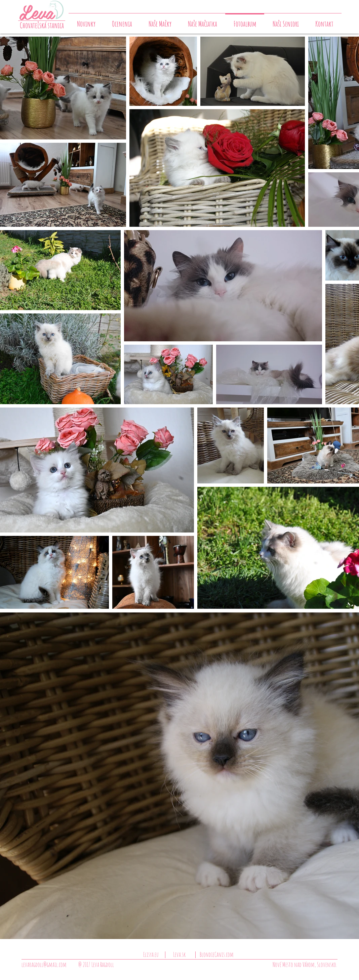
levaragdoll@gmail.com (44, 965)
